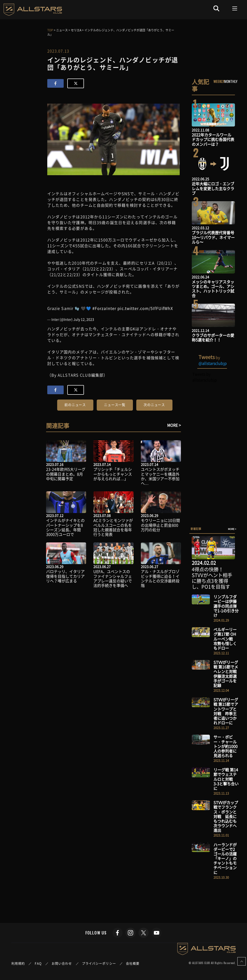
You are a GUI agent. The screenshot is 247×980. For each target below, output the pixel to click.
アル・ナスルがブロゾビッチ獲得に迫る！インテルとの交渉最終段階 (160, 578)
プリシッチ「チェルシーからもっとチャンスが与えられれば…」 (113, 474)
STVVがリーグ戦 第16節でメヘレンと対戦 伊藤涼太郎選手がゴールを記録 (227, 674)
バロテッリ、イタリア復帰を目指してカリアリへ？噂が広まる (65, 576)
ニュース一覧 (115, 405)
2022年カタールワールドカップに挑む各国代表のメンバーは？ (213, 139)
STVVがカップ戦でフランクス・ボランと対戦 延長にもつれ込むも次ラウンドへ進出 (226, 816)
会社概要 (133, 963)
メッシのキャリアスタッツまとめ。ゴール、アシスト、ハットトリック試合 (213, 289)
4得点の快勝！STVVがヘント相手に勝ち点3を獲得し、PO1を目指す (212, 578)
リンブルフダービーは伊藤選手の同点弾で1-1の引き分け (226, 606)
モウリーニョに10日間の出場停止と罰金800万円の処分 (160, 525)
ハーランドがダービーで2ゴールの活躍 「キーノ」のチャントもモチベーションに (227, 858)
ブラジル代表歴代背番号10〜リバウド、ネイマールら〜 (213, 237)
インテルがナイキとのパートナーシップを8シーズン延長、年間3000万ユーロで (65, 527)
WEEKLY (219, 81)
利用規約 (18, 963)
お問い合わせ (62, 963)
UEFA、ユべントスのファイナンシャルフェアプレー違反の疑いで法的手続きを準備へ (113, 578)
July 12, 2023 (84, 319)
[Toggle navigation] (235, 8)
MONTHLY (231, 81)
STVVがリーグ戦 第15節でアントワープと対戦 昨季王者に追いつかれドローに (226, 711)
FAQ (38, 963)
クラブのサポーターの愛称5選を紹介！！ (213, 337)
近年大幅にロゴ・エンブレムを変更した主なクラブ (213, 188)
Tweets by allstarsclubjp (204, 377)
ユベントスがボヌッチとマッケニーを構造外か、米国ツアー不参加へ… (160, 476)
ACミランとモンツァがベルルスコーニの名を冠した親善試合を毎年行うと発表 (113, 527)
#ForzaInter (104, 308)
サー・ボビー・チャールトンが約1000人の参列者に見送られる (226, 746)
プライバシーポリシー (99, 963)
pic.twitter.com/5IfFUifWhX (145, 308)
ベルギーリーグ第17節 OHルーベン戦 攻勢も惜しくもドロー (225, 639)
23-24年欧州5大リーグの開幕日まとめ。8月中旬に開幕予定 (66, 474)
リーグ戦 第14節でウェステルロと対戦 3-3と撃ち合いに (226, 779)
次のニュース (154, 405)
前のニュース (75, 405)
